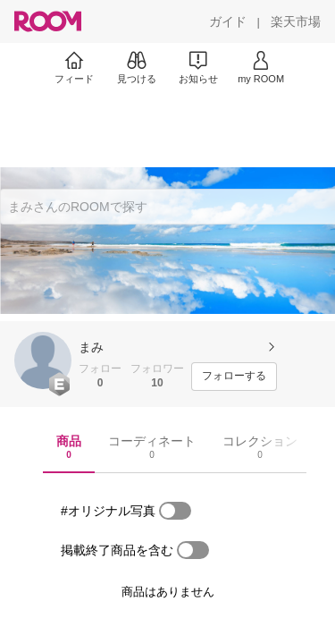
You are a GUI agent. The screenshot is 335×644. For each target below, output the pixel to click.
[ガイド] (228, 21)
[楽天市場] (296, 21)
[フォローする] (234, 377)
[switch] (175, 511)
